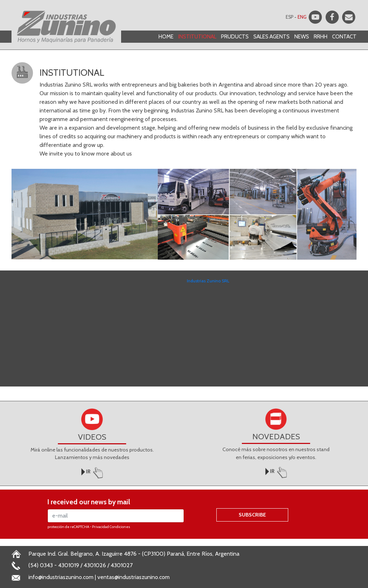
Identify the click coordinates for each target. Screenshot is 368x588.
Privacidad (100, 527)
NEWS (302, 37)
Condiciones (120, 527)
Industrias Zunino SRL (208, 281)
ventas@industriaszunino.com (134, 577)
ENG (302, 17)
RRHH (321, 37)
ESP (289, 17)
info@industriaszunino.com (61, 577)
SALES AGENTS (272, 37)
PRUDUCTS (235, 37)
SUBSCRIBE (252, 515)
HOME (166, 37)
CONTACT (344, 37)
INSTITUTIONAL (197, 37)
